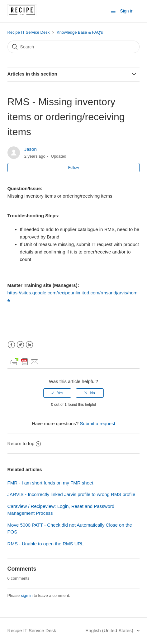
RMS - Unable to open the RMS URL (46, 544)
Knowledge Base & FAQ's (80, 32)
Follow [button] (74, 168)
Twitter (20, 345)
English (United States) (110, 630)
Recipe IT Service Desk (29, 32)
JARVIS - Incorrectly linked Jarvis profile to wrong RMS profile (71, 494)
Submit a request (97, 423)
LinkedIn (29, 345)
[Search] (74, 47)
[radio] (57, 393)
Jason (31, 149)
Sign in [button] (127, 11)
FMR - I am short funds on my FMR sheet (50, 483)
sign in (27, 595)
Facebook (11, 345)
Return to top (24, 443)
